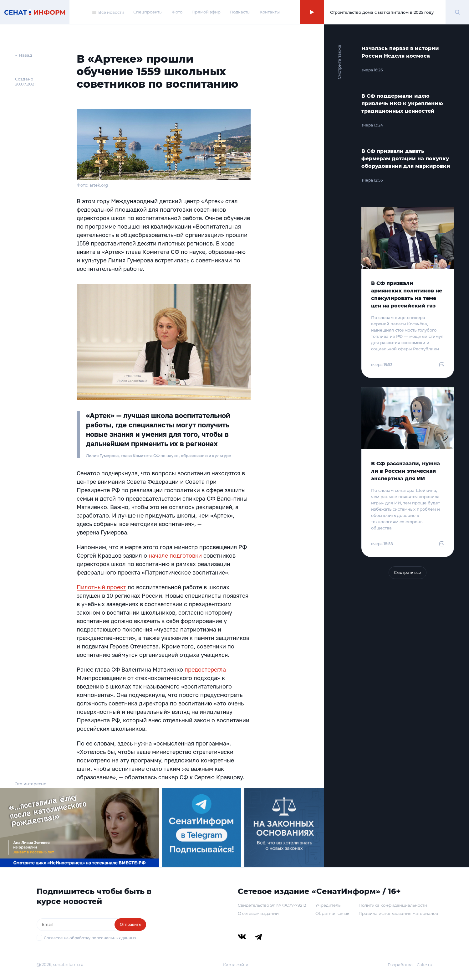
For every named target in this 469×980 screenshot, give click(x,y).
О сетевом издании (258, 913)
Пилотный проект (101, 587)
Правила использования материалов (398, 913)
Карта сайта (236, 965)
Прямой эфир (206, 12)
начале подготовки (175, 555)
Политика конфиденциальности (393, 905)
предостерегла (205, 669)
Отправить (130, 924)
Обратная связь (332, 913)
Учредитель (328, 905)
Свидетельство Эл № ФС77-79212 (272, 905)
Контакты (270, 12)
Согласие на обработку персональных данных (90, 938)
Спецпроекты (148, 12)
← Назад (24, 55)
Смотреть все (408, 573)
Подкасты (240, 12)
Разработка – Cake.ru (410, 965)
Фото (177, 12)
